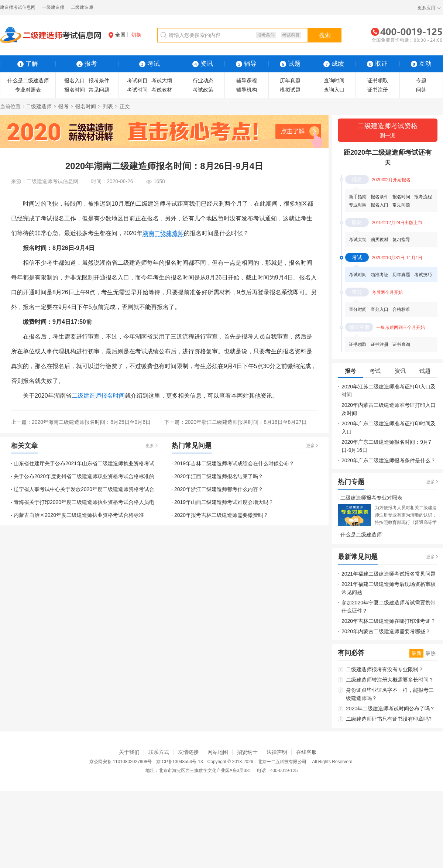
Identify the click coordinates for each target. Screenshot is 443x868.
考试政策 (203, 90)
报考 (63, 106)
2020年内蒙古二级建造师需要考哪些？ (386, 631)
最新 (416, 653)
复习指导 (401, 240)
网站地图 (218, 752)
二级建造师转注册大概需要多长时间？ (390, 680)
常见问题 (99, 90)
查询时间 (334, 80)
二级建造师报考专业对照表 (371, 498)
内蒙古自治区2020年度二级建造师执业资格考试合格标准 (79, 515)
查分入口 (380, 309)
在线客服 (306, 752)
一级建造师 (53, 7)
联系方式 (159, 752)
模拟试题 (290, 90)
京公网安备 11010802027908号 (121, 762)
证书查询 (401, 344)
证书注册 (378, 90)
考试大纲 (162, 80)
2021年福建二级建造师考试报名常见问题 (389, 574)
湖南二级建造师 (163, 233)
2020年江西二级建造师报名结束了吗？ (219, 476)
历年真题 (290, 80)
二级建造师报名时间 (98, 396)
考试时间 (137, 90)
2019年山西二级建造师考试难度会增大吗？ (224, 502)
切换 (136, 35)
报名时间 (75, 90)
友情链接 (188, 752)
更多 (150, 446)
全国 (117, 35)
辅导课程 (247, 80)
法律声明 (277, 752)
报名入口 (75, 80)
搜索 (325, 35)
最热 (430, 653)
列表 (108, 106)
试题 (290, 64)
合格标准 (401, 309)
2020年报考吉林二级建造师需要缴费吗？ (221, 515)
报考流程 (423, 197)
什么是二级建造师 (28, 80)
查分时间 (358, 309)
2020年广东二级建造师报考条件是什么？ (389, 460)
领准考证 (380, 275)
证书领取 (378, 80)
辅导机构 (247, 90)
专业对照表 (28, 90)
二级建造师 (82, 7)
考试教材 (162, 90)
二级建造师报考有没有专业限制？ (385, 669)
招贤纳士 (247, 752)
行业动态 (203, 80)
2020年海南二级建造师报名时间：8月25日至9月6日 (91, 422)
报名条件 (380, 197)
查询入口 (334, 90)
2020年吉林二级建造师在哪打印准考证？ (389, 621)
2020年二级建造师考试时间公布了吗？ (390, 709)
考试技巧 (423, 275)
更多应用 (426, 8)
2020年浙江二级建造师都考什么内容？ (219, 489)
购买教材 (380, 240)
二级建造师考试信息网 (52, 181)
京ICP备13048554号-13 (180, 762)
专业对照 (358, 205)
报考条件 (266, 35)
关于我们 (129, 752)
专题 (421, 80)
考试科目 (291, 35)
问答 (421, 90)
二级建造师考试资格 (388, 131)
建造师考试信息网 (18, 7)
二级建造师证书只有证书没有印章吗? (389, 719)
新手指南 (358, 197)
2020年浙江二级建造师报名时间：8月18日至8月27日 (246, 422)
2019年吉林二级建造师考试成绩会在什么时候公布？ (234, 463)
